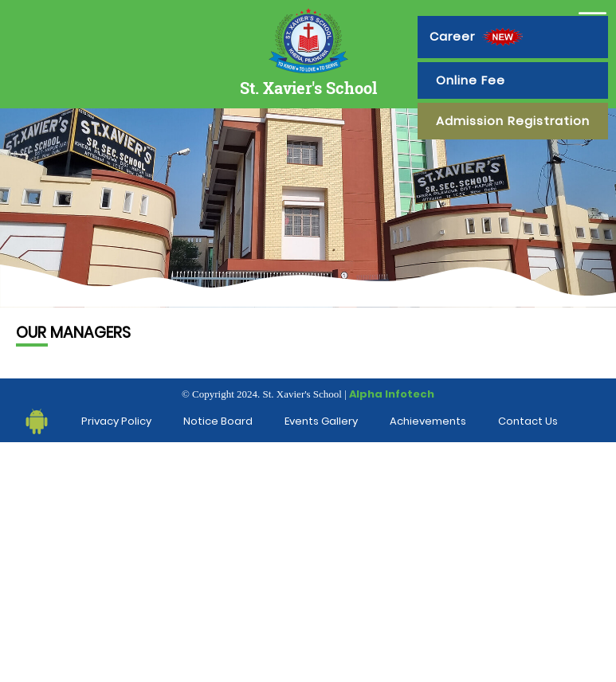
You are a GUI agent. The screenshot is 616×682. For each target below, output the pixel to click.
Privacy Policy (116, 421)
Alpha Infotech (392, 394)
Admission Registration (513, 121)
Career (478, 37)
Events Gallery (321, 421)
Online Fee (471, 80)
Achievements (428, 421)
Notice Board (218, 421)
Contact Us (528, 421)
